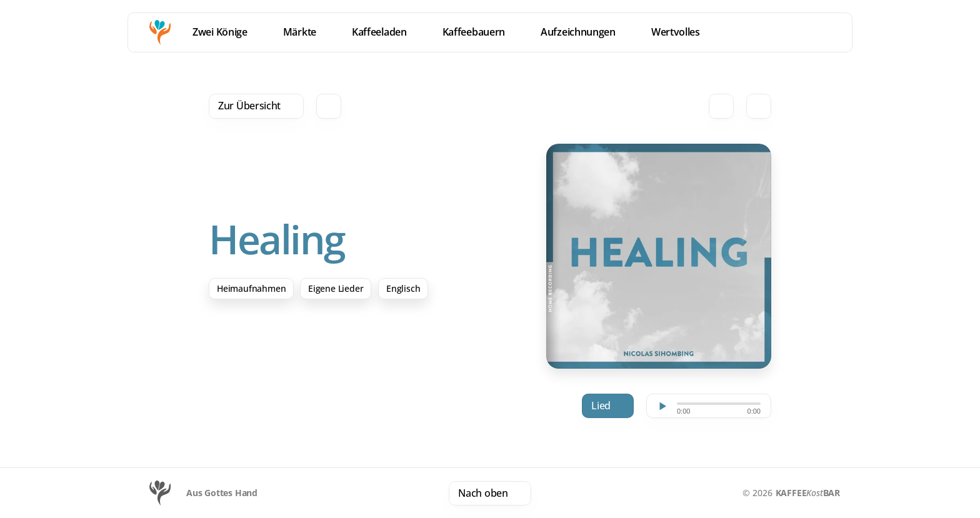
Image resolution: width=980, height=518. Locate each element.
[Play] (662, 406)
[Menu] (831, 32)
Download (611, 406)
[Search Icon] (329, 106)
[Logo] (160, 493)
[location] (801, 32)
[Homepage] (160, 32)
